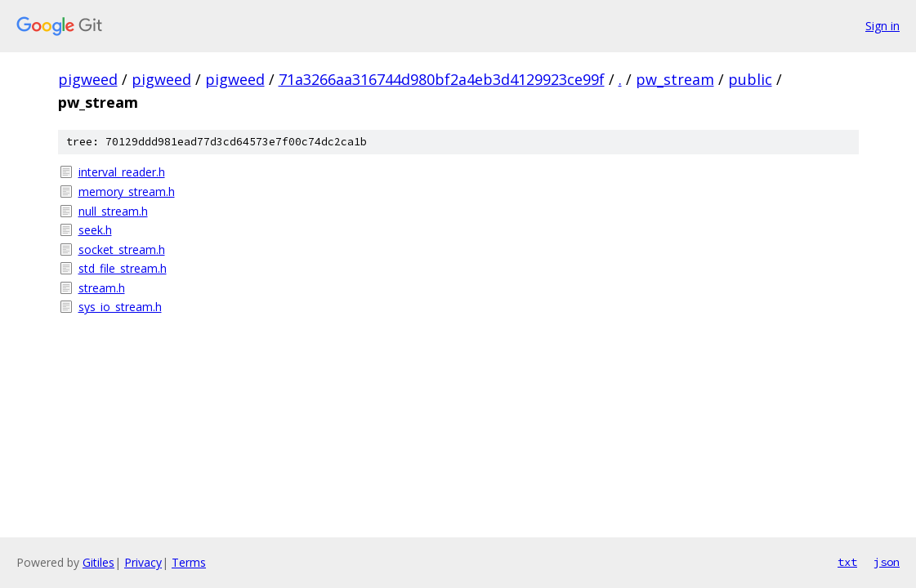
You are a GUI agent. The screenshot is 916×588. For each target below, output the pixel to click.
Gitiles (98, 562)
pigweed (88, 79)
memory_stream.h (127, 192)
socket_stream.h (122, 249)
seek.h (95, 230)
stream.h (102, 288)
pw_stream (675, 79)
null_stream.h (113, 211)
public (750, 79)
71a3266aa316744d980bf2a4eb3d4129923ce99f (442, 79)
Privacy (143, 562)
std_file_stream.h (123, 268)
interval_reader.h (122, 172)
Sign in (882, 26)
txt (847, 562)
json (887, 562)
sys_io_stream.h (120, 307)
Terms (189, 562)
